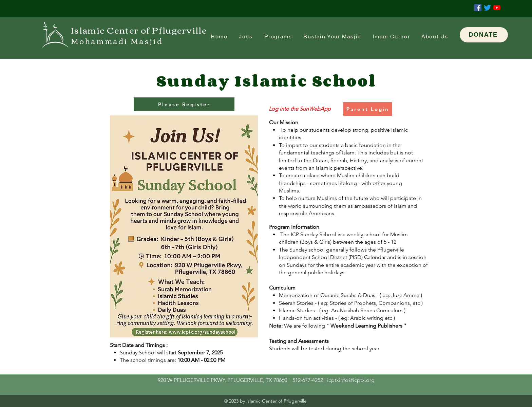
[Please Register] (184, 104)
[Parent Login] (368, 109)
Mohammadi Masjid (117, 41)
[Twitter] (487, 8)
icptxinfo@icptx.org (351, 380)
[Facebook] (478, 8)
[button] (392, 37)
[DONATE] (484, 35)
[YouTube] (497, 8)
